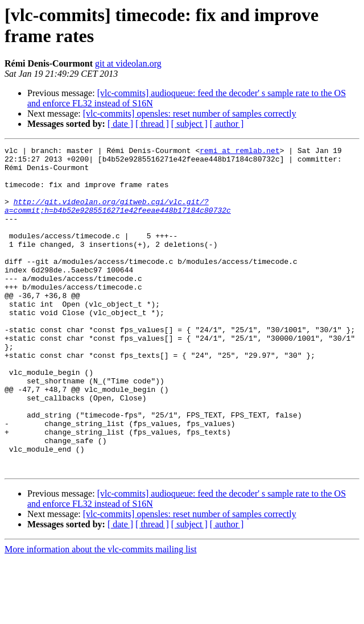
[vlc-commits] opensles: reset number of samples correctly (190, 113)
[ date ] (120, 124)
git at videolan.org (128, 63)
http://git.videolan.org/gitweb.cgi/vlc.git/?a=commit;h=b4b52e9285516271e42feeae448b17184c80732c (118, 218)
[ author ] (227, 124)
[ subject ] (189, 124)
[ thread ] (152, 124)
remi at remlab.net (239, 152)
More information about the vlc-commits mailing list (101, 614)
